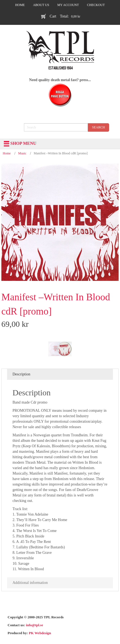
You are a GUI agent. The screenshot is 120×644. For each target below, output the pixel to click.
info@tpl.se (34, 625)
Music (22, 153)
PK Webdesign (40, 633)
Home (7, 153)
